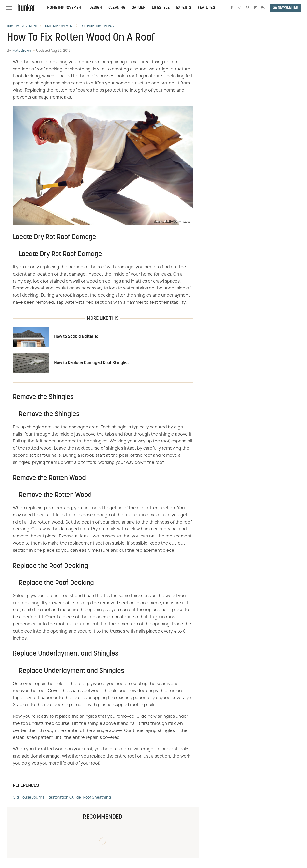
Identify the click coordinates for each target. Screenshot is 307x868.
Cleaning (117, 8)
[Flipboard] (255, 8)
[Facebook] (232, 8)
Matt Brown (22, 51)
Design (96, 8)
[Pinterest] (247, 8)
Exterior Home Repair (97, 26)
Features (206, 8)
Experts (184, 8)
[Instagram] (239, 8)
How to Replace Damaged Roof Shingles (91, 363)
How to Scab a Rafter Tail (77, 337)
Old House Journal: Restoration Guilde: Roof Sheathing (62, 797)
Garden (139, 8)
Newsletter (286, 8)
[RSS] (263, 8)
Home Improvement (65, 8)
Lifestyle (161, 8)
